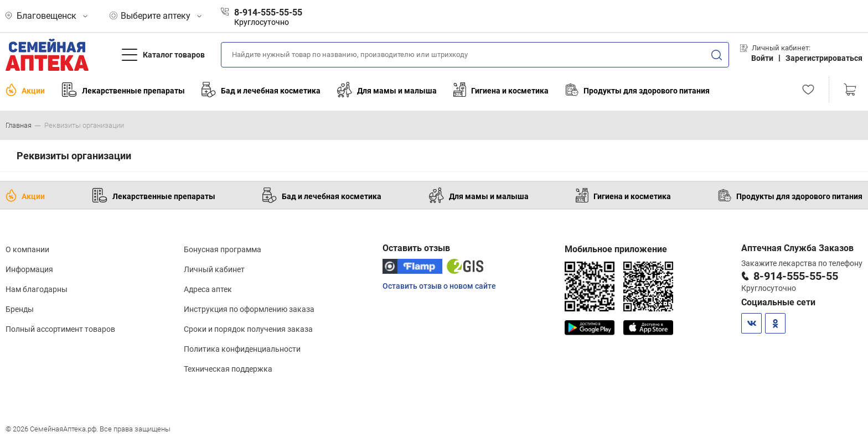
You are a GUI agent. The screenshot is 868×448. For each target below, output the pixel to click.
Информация (29, 269)
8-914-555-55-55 (796, 276)
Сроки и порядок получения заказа (248, 329)
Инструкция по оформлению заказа (249, 309)
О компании (27, 249)
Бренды (20, 309)
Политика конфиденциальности (242, 349)
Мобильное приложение (616, 249)
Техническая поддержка (228, 369)
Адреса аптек (208, 289)
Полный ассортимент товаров (60, 329)
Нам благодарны (37, 289)
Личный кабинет (214, 269)
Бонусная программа (223, 249)
